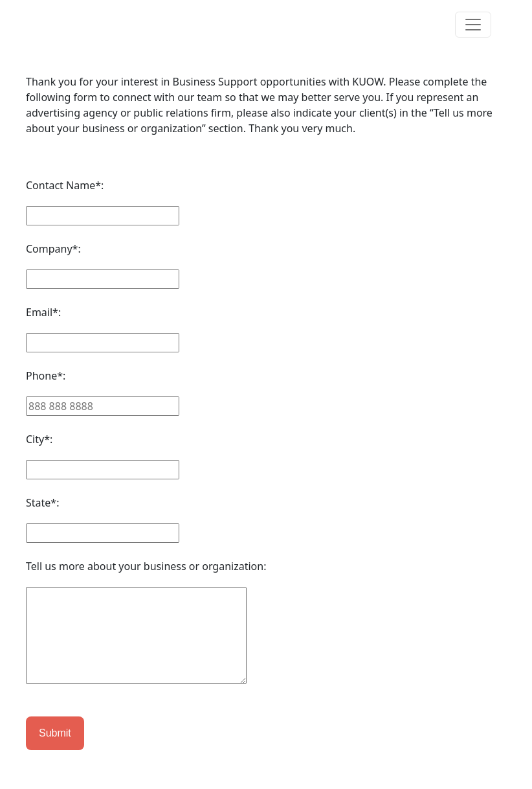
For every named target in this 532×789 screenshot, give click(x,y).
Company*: (53, 249)
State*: (42, 503)
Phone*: (46, 376)
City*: (39, 439)
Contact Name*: (65, 185)
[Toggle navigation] (473, 25)
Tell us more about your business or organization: (146, 566)
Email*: (43, 312)
